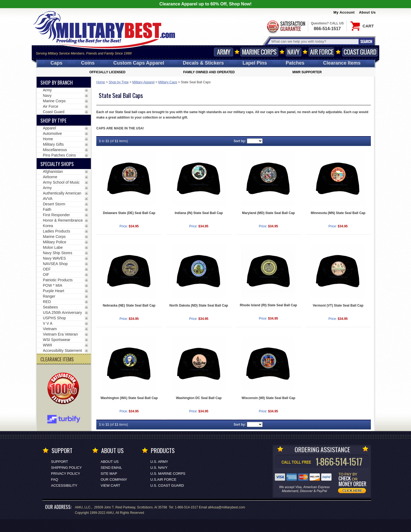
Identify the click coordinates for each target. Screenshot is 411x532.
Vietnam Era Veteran (60, 334)
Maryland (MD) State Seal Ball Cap (268, 213)
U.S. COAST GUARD (167, 485)
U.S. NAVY (159, 468)
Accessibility (64, 485)
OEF (47, 269)
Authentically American (62, 193)
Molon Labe (53, 247)
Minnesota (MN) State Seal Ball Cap (338, 213)
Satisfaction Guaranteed (286, 26)
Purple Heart (54, 291)
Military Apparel (144, 82)
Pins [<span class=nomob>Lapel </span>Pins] (255, 63)
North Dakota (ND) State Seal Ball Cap (199, 305)
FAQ (55, 480)
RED (47, 302)
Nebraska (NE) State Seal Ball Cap (129, 305)
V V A (48, 323)
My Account (344, 12)
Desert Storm (54, 204)
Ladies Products (56, 231)
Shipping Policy (66, 468)
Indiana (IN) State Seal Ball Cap (199, 213)
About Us (367, 12)
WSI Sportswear (57, 340)
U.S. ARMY (159, 462)
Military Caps (168, 82)
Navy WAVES (54, 258)
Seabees (50, 307)
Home (101, 82)
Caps (56, 63)
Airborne (50, 177)
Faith (47, 209)
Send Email (111, 468)
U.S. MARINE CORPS (168, 474)
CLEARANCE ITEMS (57, 359)
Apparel (49, 128)
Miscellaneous (55, 150)
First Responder (56, 215)
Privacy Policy (66, 474)
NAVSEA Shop (55, 264)
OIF (46, 275)
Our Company (114, 480)
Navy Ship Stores (58, 253)
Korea (48, 226)
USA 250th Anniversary (62, 313)
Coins (88, 63)
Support (60, 462)
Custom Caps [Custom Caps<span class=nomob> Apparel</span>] (139, 63)
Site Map (109, 474)
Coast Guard (360, 52)
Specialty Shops (57, 164)
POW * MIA (53, 285)
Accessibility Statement (62, 351)
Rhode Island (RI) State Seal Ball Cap (268, 305)
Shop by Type (119, 82)
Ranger (49, 296)
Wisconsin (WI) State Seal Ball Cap (268, 398)
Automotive (52, 133)
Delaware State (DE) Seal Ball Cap (129, 213)
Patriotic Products (58, 280)
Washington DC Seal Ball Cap (199, 398)
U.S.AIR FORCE (163, 480)
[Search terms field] (314, 41)
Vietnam (50, 329)
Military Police (55, 242)
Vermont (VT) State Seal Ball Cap (338, 305)
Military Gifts (53, 144)
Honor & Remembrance (63, 220)
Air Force (321, 52)
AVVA (48, 199)
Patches (295, 63)
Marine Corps (259, 52)
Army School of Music (61, 182)
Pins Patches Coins (59, 155)
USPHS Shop (54, 318)
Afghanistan (53, 171)
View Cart (110, 485)
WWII (47, 345)
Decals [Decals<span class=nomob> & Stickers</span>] (203, 63)
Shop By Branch (57, 82)
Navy (294, 52)
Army (224, 52)
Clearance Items (342, 63)
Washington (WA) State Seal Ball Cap (129, 398)
